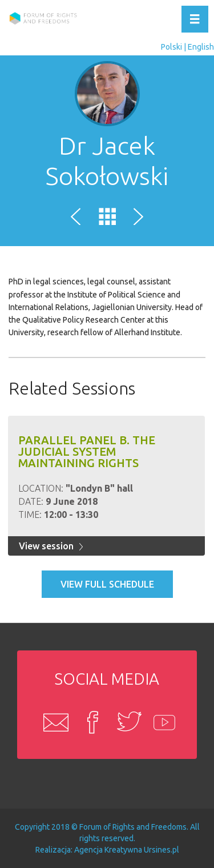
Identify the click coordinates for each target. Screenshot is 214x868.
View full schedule (107, 584)
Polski (171, 47)
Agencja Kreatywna (108, 850)
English (201, 47)
